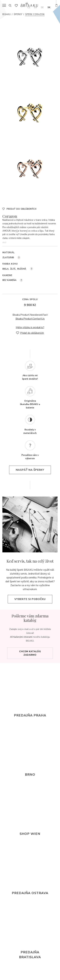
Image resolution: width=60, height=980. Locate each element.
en (36, 7)
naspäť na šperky (30, 470)
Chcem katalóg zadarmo (30, 653)
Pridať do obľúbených (22, 209)
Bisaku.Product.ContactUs (30, 319)
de (42, 7)
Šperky (18, 14)
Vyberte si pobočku (30, 599)
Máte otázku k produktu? (30, 327)
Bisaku (7, 14)
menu (5, 5)
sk (49, 7)
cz (29, 7)
